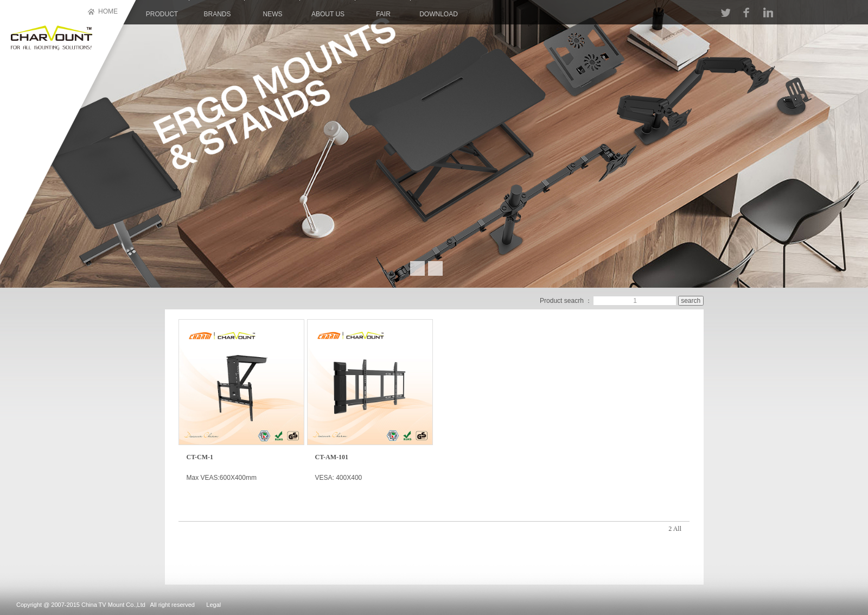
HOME (108, 11)
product (162, 14)
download (439, 14)
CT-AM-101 (332, 457)
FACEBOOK (746, 12)
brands (217, 14)
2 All (675, 529)
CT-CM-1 (200, 457)
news (273, 14)
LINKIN (768, 12)
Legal (213, 605)
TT (726, 12)
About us (328, 14)
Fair (383, 14)
